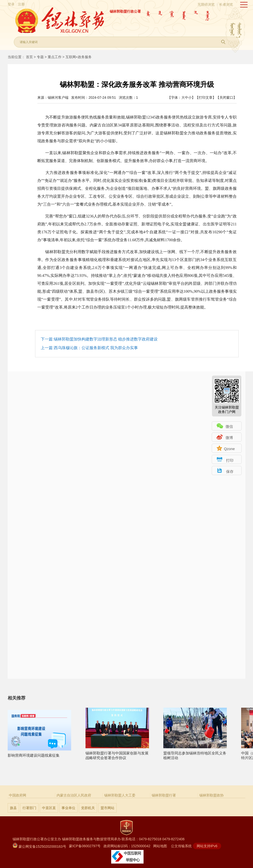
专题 (40, 57)
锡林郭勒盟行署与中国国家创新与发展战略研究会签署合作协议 (117, 753)
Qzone (229, 449)
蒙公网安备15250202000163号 (39, 846)
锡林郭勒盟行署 (164, 795)
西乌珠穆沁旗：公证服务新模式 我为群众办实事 (96, 348)
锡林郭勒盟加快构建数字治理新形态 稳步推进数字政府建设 (106, 339)
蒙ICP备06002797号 (85, 846)
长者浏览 (226, 4)
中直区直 (49, 808)
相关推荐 (17, 698)
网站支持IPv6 (207, 846)
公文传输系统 (181, 846)
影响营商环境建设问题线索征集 (39, 753)
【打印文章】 (206, 97)
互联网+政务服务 (79, 57)
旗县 (13, 808)
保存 (230, 471)
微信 (229, 426)
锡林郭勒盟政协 (211, 795)
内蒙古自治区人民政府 (74, 795)
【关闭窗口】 (226, 97)
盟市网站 (107, 808)
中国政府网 (18, 795)
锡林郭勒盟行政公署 (125, 11)
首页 (29, 57)
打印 (230, 460)
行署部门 (29, 808)
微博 (229, 438)
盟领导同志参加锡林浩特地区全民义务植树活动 (195, 753)
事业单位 (68, 808)
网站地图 (160, 846)
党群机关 (88, 808)
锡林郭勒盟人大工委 (120, 795)
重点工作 (55, 57)
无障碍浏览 (206, 4)
